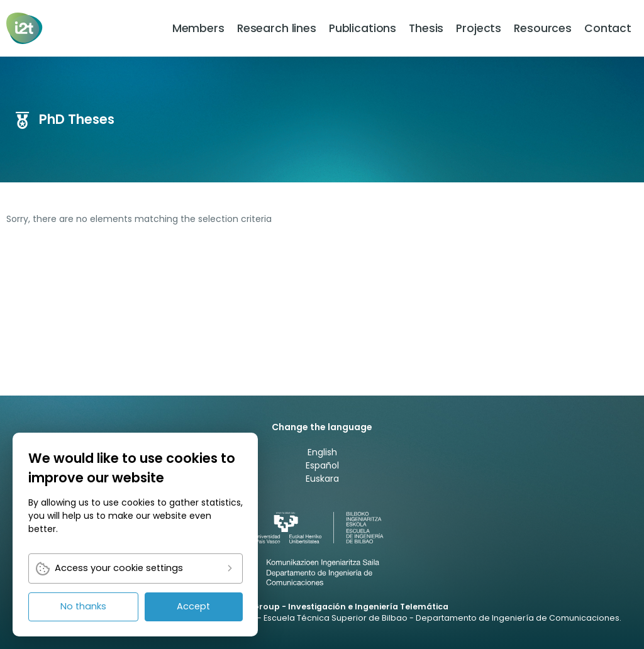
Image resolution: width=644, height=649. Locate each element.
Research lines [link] (277, 28)
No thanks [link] (83, 606)
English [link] (322, 452)
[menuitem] (198, 28)
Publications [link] (363, 28)
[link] (26, 28)
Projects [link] (479, 28)
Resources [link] (543, 28)
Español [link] (322, 465)
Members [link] (198, 28)
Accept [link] (193, 606)
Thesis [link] (426, 28)
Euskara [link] (322, 479)
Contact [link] (608, 28)
